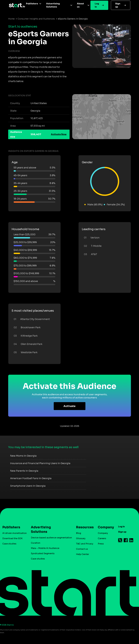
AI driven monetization (15, 533)
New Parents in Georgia (24, 471)
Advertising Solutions (53, 5)
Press (101, 544)
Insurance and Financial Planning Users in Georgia (40, 463)
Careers (102, 538)
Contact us (82, 549)
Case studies (9, 544)
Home (11, 19)
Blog (79, 533)
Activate (69, 406)
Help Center (83, 554)
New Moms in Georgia (23, 456)
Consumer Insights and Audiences (36, 19)
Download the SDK (12, 538)
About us (80, 5)
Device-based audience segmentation (51, 538)
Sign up (118, 5)
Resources (84, 527)
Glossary (81, 538)
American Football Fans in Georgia (31, 478)
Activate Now (59, 134)
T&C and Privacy (85, 544)
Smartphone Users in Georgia (28, 486)
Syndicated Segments (43, 553)
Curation (36, 543)
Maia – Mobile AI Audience (45, 548)
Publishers (32, 4)
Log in (97, 5)
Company (105, 527)
